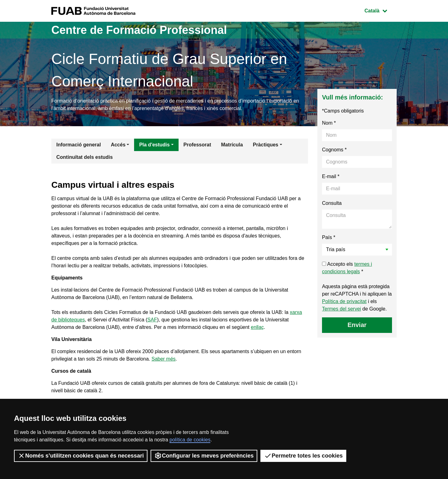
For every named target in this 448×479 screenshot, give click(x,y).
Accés (118, 145)
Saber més (163, 359)
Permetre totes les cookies (303, 456)
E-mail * (331, 176)
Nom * (329, 123)
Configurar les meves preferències (204, 456)
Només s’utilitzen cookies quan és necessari (81, 456)
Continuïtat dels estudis (84, 157)
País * (329, 237)
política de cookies (190, 440)
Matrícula (232, 145)
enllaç (257, 327)
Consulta (332, 203)
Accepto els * (347, 268)
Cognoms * (334, 150)
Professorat (197, 145)
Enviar (357, 325)
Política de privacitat (344, 301)
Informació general (79, 145)
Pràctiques (266, 145)
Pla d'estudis (154, 145)
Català (380, 10)
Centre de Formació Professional (139, 30)
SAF (152, 320)
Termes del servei (341, 309)
